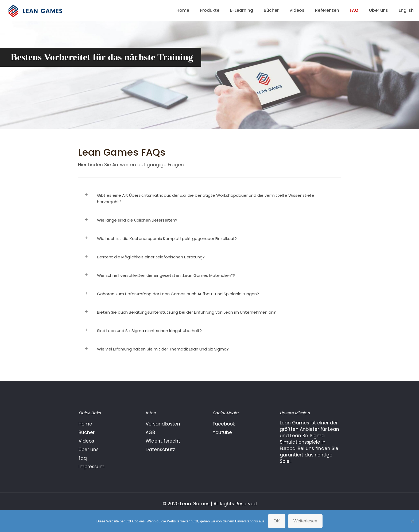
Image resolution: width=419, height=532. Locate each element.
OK (277, 521)
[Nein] (412, 521)
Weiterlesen (305, 521)
